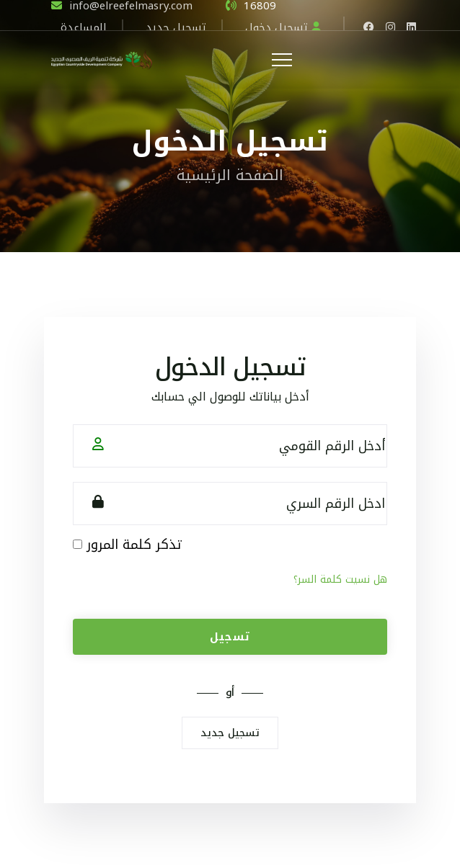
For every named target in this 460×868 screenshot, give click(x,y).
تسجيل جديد (176, 26)
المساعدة (84, 26)
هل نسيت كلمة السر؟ (340, 580)
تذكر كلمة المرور (134, 545)
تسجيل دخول (283, 26)
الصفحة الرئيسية (230, 175)
